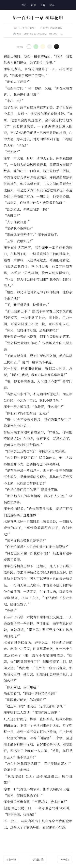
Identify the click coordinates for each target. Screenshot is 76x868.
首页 (24, 5)
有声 (33, 5)
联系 (52, 5)
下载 (43, 5)
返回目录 (38, 860)
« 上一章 (11, 860)
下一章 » (65, 860)
